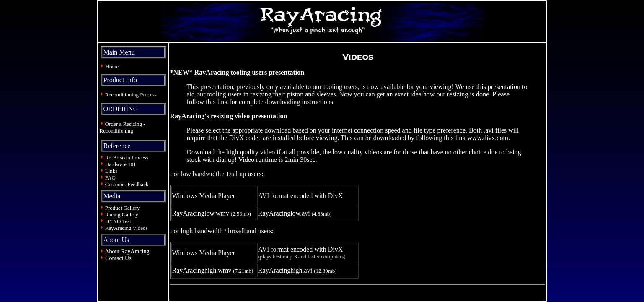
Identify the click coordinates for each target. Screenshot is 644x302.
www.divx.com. (489, 138)
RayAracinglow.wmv (201, 213)
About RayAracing (127, 251)
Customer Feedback (127, 184)
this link (217, 102)
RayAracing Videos (127, 228)
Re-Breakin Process (127, 158)
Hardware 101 (121, 164)
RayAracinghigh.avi (285, 270)
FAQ (110, 178)
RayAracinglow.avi (284, 213)
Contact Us (118, 258)
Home (112, 66)
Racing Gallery (122, 215)
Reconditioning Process (131, 95)
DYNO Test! (119, 221)
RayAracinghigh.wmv (202, 270)
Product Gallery (122, 208)
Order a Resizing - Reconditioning (123, 127)
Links (111, 171)
